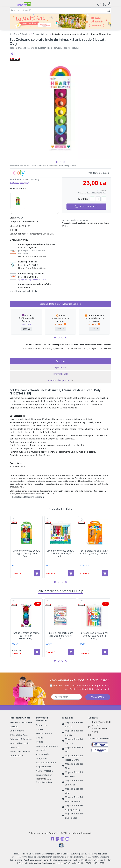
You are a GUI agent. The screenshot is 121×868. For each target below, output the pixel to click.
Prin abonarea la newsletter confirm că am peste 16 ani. (82, 685)
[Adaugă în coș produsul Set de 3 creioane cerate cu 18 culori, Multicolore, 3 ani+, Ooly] (37, 652)
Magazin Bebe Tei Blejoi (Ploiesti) (73, 807)
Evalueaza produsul (19, 183)
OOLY (20, 218)
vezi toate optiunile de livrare (25, 291)
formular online (44, 782)
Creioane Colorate (41, 34)
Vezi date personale (88, 689)
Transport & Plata (19, 735)
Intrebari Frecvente (19, 743)
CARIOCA (84, 565)
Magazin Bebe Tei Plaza (73, 766)
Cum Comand (17, 731)
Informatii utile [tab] (60, 374)
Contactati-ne (17, 755)
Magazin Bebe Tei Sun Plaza (73, 782)
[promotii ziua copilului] (60, 21)
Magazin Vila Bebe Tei (73, 749)
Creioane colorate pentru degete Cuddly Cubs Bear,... (26, 554)
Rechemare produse (20, 751)
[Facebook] (52, 839)
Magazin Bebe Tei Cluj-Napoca (73, 816)
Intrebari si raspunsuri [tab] (60, 380)
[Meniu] (12, 4)
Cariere (40, 729)
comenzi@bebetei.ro (99, 738)
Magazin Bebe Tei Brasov (73, 733)
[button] (57, 162)
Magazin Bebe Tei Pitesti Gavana (73, 758)
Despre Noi (42, 725)
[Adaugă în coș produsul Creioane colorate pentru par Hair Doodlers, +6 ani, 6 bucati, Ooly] (71, 573)
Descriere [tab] (61, 361)
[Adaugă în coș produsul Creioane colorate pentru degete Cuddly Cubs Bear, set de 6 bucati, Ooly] (37, 573)
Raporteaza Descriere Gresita (28, 497)
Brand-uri (15, 747)
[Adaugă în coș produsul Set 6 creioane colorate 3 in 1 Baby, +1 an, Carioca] (105, 573)
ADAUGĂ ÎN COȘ (86, 207)
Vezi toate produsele (99, 173)
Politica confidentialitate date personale (47, 746)
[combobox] (60, 10)
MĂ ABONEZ (98, 697)
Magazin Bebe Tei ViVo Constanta (73, 799)
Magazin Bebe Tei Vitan (73, 791)
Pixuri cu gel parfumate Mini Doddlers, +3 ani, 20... (60, 636)
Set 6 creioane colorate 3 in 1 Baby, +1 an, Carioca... (94, 552)
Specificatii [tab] (60, 367)
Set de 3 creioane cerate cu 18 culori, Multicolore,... (26, 636)
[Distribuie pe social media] (12, 54)
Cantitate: (83, 199)
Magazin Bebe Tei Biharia (73, 724)
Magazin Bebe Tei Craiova (73, 741)
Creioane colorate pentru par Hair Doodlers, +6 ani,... (60, 554)
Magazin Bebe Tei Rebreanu (73, 774)
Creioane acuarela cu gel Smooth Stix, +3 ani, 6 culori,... (94, 636)
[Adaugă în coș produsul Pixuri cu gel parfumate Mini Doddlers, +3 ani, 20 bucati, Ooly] (71, 652)
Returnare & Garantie (21, 739)
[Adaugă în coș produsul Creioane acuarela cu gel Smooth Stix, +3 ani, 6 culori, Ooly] (105, 652)
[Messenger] (57, 839)
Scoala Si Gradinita (22, 34)
